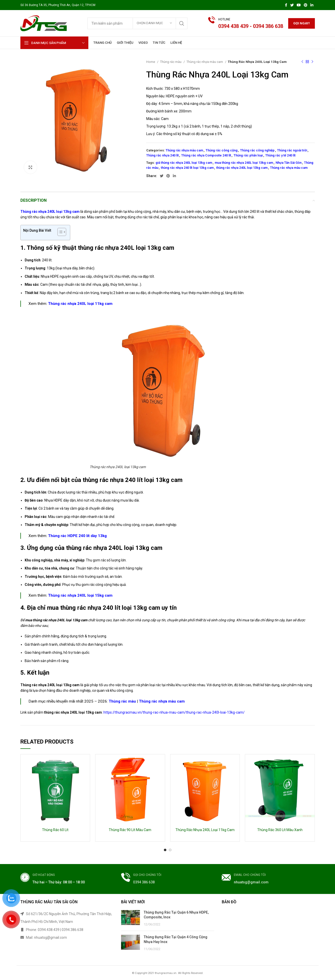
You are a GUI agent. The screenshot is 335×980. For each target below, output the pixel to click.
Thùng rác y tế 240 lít (280, 155)
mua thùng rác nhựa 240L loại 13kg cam (244, 163)
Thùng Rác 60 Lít (55, 830)
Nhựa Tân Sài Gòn (289, 163)
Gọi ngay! (302, 23)
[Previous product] (302, 62)
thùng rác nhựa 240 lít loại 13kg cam (187, 168)
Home (151, 62)
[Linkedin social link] (312, 5)
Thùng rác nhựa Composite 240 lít (206, 155)
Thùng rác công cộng (222, 150)
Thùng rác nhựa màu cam (205, 62)
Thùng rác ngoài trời (292, 150)
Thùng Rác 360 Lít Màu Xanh (280, 830)
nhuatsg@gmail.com (251, 882)
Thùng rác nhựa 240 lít (162, 155)
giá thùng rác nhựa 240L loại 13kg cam (184, 163)
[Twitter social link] (292, 5)
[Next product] (312, 62)
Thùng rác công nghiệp (257, 150)
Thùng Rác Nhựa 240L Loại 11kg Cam (205, 830)
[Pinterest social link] (306, 5)
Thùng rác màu (171, 62)
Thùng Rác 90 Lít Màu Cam (130, 830)
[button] (59, 233)
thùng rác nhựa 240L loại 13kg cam (242, 168)
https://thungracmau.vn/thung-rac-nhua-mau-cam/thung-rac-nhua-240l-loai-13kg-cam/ (174, 712)
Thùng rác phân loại (248, 155)
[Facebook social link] (286, 5)
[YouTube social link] (299, 5)
